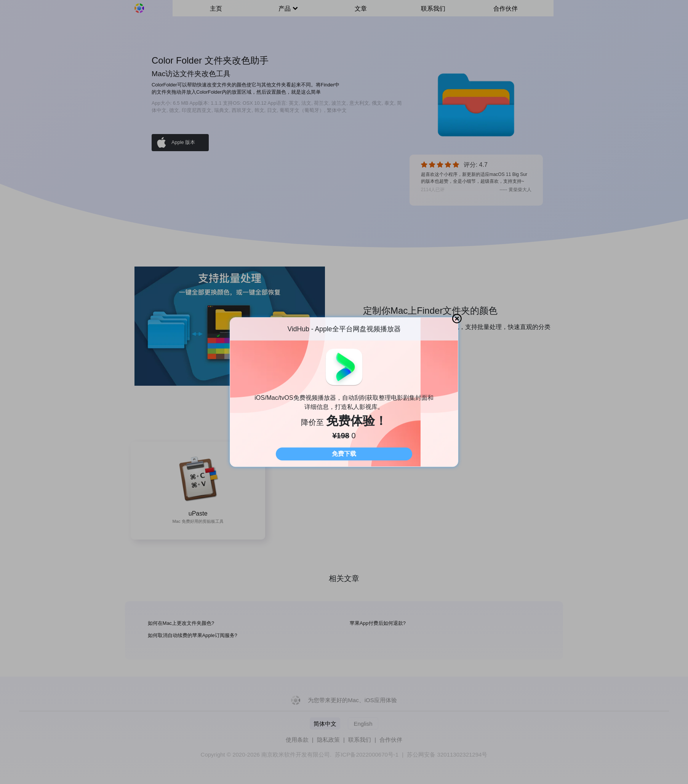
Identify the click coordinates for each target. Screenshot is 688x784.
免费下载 (344, 454)
